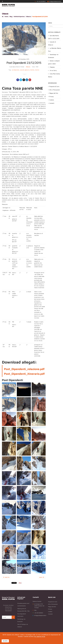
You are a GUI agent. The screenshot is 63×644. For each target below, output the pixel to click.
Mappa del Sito (54, 93)
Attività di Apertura (19, 17)
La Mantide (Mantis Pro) (55, 50)
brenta (32, 70)
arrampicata (16, 70)
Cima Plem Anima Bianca (54, 75)
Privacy (52, 97)
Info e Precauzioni (55, 90)
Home (6, 17)
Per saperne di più (40, 636)
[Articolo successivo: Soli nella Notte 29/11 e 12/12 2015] (42, 577)
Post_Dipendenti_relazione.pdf (24, 369)
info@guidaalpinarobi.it (55, 1)
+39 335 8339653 (41, 1)
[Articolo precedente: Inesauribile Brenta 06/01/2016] (6, 577)
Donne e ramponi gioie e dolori (54, 62)
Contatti (52, 103)
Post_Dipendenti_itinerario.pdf (24, 374)
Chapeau (52, 67)
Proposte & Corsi (54, 86)
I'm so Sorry (53, 70)
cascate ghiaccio (25, 70)
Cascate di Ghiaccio (52, 43)
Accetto (5, 641)
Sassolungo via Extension (53, 56)
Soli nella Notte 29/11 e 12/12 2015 (54, 37)
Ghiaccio (28, 17)
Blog (11, 17)
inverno (37, 70)
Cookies (52, 100)
